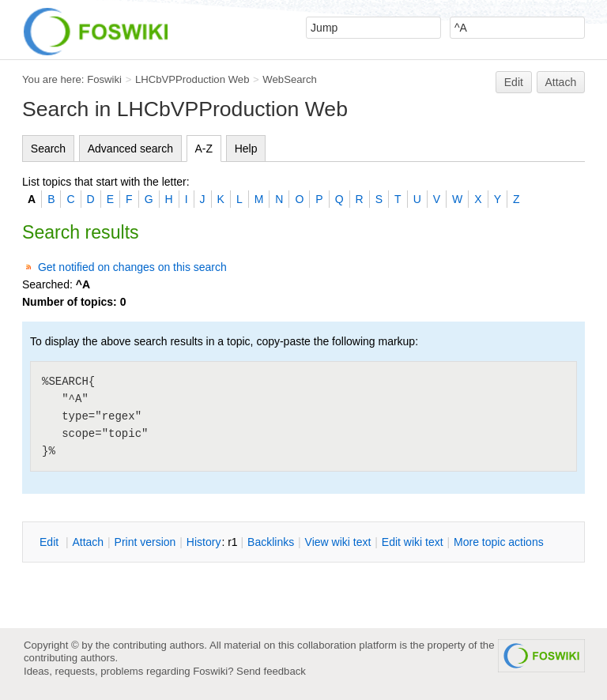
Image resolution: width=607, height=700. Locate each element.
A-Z (204, 149)
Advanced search (130, 149)
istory (204, 542)
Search (48, 149)
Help (246, 149)
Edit (514, 82)
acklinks (271, 542)
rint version (145, 542)
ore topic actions (499, 542)
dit (51, 542)
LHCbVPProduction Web (192, 79)
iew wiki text (338, 542)
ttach (88, 542)
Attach (561, 82)
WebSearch (290, 79)
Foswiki (104, 79)
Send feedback (271, 671)
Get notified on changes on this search (132, 267)
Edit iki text (413, 542)
